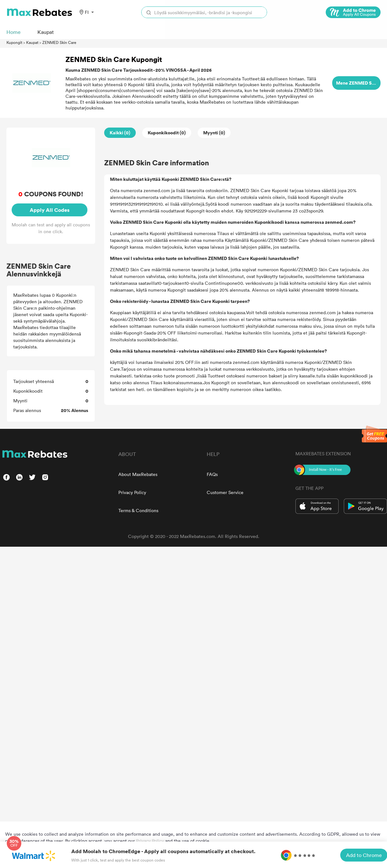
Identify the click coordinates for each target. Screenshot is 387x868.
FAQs (212, 474)
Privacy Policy (132, 492)
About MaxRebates (138, 474)
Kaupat (32, 42)
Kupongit (14, 42)
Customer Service (225, 492)
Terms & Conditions (138, 510)
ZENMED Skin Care (59, 42)
